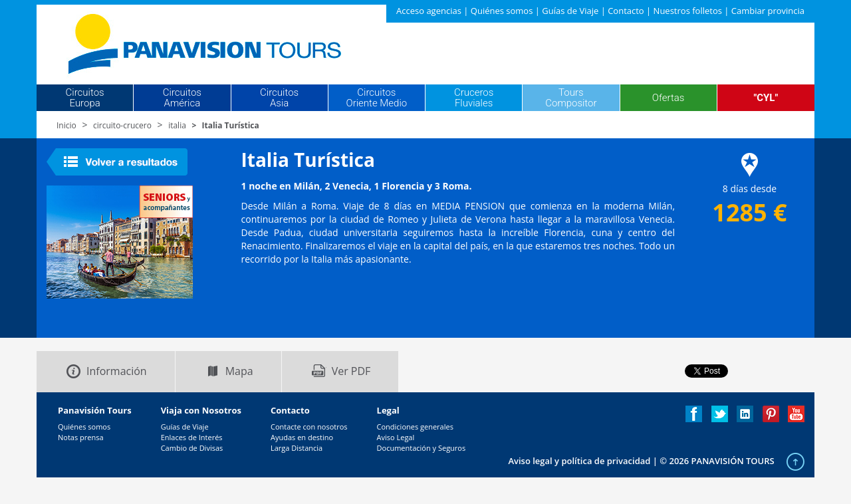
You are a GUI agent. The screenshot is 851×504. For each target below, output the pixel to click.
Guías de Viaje (570, 11)
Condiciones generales (415, 427)
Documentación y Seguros (422, 448)
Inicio (66, 125)
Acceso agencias (429, 11)
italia (177, 125)
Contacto (626, 11)
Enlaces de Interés (192, 437)
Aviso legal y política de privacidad (579, 461)
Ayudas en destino (302, 437)
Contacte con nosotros (309, 427)
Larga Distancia (297, 448)
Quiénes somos (502, 11)
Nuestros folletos (688, 11)
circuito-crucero (122, 125)
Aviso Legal (396, 437)
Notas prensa (81, 437)
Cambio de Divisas (192, 448)
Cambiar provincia (768, 11)
